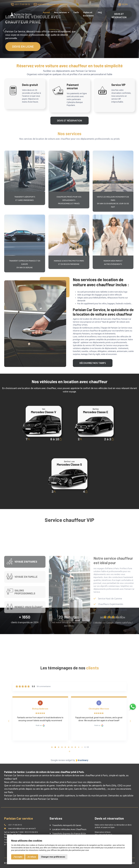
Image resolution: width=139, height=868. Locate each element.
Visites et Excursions (88, 14)
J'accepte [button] (18, 857)
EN (126, 4)
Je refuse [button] (32, 857)
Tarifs (76, 12)
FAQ (100, 12)
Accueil (46, 12)
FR (123, 4)
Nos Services (60, 12)
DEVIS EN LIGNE (23, 47)
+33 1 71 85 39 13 (22, 4)
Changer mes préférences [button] (53, 857)
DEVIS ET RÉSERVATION (119, 15)
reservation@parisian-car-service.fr (53, 4)
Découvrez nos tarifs (93, 363)
